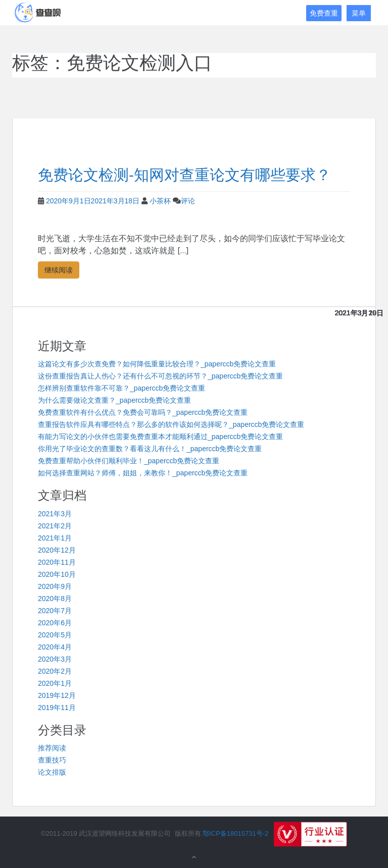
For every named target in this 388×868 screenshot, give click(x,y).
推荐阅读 (52, 748)
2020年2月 (55, 671)
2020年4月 (55, 647)
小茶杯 (160, 201)
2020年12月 (57, 550)
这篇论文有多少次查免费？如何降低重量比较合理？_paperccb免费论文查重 (157, 364)
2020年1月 (55, 683)
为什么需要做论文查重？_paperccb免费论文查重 (114, 400)
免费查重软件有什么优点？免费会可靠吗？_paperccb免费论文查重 (143, 412)
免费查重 (324, 13)
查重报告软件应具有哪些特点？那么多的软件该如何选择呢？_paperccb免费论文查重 (171, 424)
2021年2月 (55, 526)
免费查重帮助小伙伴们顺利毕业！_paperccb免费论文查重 (129, 461)
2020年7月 (55, 611)
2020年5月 (55, 635)
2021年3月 (55, 514)
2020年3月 (55, 659)
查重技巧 (52, 760)
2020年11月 (57, 562)
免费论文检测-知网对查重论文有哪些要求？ (184, 175)
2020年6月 (55, 623)
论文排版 (52, 772)
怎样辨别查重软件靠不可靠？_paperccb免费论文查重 (122, 388)
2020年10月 (57, 574)
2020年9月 (55, 586)
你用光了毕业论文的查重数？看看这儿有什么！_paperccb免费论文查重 (150, 449)
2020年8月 (55, 599)
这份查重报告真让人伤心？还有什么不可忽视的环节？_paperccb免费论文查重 (160, 376)
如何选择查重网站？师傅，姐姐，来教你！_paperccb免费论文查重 (143, 473)
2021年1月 (55, 538)
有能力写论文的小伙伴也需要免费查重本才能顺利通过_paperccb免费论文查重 (160, 437)
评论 (188, 201)
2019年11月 (57, 708)
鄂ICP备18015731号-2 (235, 834)
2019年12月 (57, 695)
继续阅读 (59, 270)
